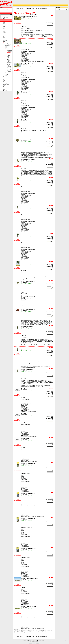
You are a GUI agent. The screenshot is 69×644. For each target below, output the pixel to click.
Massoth (4, 40)
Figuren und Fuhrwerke (9, 58)
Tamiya (4, 85)
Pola (3, 77)
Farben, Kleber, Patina (9, 56)
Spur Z (6, 75)
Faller (4, 28)
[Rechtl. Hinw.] (35, 640)
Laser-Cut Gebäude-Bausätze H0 (9, 68)
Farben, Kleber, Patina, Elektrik (8, 44)
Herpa (4, 32)
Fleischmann (5, 29)
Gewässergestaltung (11, 62)
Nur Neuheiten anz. (6, 10)
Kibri (3, 34)
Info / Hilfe (53, 5)
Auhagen (4, 23)
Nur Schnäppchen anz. (7, 11)
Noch (4, 42)
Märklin (4, 39)
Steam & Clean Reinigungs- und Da (6, 84)
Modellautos (34, 5)
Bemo (4, 24)
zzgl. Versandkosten (50, 22)
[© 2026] (25, 640)
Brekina (4, 26)
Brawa (4, 25)
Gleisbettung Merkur (9, 63)
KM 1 (4, 35)
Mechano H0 (5, 41)
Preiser (4, 78)
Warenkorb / (63, 3)
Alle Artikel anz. (5, 9)
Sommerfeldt (5, 82)
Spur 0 (6, 46)
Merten (4, 41)
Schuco (4, 80)
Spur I (6, 72)
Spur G (6, 47)
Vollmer (4, 90)
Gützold (4, 30)
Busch (4, 27)
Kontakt (41, 5)
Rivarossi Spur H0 (6, 79)
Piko (3, 76)
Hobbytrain (5, 32)
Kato (3, 33)
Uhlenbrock (5, 88)
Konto (47, 5)
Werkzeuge (5, 90)
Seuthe (4, 81)
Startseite (16, 5)
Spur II (6, 73)
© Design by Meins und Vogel (33, 641)
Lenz (4, 36)
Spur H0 (6, 48)
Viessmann (5, 89)
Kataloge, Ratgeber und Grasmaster (8, 45)
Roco (4, 80)
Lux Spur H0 (5, 38)
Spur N (6, 74)
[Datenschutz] (41, 640)
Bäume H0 (9, 52)
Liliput (4, 37)
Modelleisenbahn (25, 5)
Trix (3, 86)
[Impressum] (29, 640)
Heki (3, 31)
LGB (3, 37)
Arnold (4, 22)
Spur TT (6, 75)
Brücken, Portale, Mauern (9, 54)
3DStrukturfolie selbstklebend (10, 49)
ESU (3, 27)
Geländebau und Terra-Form (9, 61)
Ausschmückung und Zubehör (10, 51)
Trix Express (5, 87)
